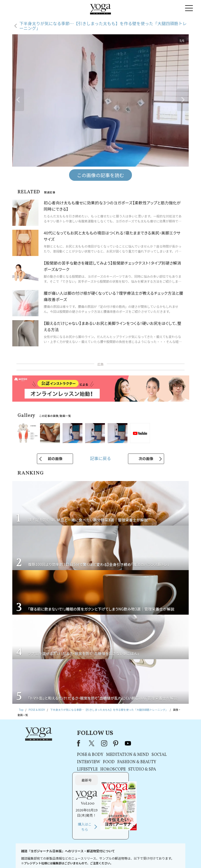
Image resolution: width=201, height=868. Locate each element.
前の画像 (55, 458)
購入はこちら (157, 782)
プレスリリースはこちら (47, 856)
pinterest (89, 743)
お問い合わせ (20, 856)
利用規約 (70, 856)
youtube (101, 743)
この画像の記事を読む (100, 175)
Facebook (53, 743)
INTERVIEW (62, 762)
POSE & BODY (63, 755)
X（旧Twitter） (65, 743)
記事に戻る (100, 458)
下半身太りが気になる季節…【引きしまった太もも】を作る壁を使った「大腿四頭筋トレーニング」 (103, 26)
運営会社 (143, 856)
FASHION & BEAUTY (110, 762)
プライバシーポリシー (93, 856)
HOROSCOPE (86, 769)
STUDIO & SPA (115, 769)
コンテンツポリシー (122, 856)
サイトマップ (161, 856)
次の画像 (146, 458)
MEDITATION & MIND (101, 755)
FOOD (82, 762)
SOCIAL (132, 755)
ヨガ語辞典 (180, 856)
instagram (77, 743)
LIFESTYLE (61, 769)
